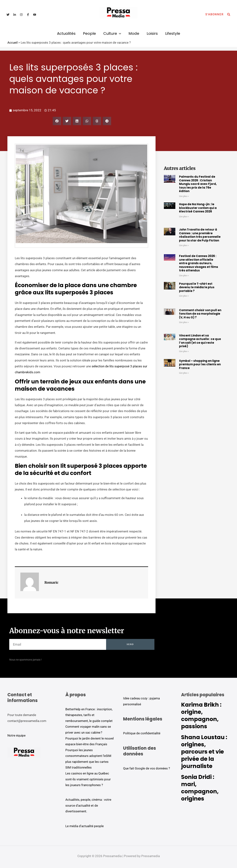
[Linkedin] (15, 15)
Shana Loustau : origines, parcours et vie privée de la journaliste (204, 752)
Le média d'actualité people (85, 826)
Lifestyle (173, 33)
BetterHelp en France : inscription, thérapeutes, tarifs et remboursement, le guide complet (89, 715)
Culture (112, 33)
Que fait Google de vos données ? (147, 768)
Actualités (66, 33)
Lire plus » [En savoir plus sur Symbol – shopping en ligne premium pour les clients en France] (184, 373)
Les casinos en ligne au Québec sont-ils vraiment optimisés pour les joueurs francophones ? (88, 779)
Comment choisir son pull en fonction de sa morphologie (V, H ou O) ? (200, 314)
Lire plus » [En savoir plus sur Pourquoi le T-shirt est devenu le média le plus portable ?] (184, 296)
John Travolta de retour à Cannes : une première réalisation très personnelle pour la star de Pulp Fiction (200, 235)
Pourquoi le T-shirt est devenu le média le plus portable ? (197, 287)
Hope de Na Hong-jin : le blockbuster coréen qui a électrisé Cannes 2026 (198, 208)
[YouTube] (35, 15)
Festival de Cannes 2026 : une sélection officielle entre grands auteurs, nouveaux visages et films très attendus (199, 263)
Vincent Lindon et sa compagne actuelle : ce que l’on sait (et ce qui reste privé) (200, 341)
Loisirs (152, 33)
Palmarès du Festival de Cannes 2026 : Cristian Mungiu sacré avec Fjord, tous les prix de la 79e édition (198, 184)
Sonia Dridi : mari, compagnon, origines (200, 788)
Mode (134, 33)
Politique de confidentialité (142, 733)
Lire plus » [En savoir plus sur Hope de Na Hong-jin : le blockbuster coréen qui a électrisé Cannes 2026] (184, 217)
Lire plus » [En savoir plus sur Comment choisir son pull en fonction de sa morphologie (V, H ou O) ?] (184, 322)
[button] (214, 15)
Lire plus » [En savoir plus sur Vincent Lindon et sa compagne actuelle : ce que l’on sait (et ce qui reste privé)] (184, 351)
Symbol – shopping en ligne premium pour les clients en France (200, 364)
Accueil (12, 43)
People (89, 33)
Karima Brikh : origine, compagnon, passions (201, 716)
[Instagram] (21, 15)
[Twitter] (8, 15)
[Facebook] (28, 15)
